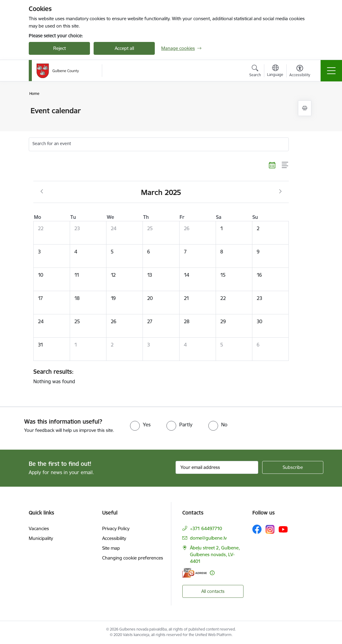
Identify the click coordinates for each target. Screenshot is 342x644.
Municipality (41, 538)
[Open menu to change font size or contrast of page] (300, 72)
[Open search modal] (255, 72)
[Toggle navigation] (331, 71)
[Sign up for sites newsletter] (293, 467)
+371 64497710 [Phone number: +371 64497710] (206, 528)
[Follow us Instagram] (270, 529)
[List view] (285, 165)
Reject (59, 48)
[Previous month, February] (42, 192)
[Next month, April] (280, 192)
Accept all (124, 48)
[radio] (140, 425)
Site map (111, 548)
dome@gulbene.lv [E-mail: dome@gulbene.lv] (208, 538)
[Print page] (305, 108)
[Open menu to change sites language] (275, 71)
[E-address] (195, 573)
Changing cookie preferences (133, 558)
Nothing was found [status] (159, 376)
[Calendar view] (272, 165)
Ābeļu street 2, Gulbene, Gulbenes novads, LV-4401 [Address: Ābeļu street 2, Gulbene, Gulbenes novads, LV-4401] (215, 554)
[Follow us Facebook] (257, 529)
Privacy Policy (116, 528)
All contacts (213, 591)
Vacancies (39, 528)
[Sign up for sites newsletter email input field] (217, 467)
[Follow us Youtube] (283, 529)
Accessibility (114, 538)
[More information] (212, 573)
